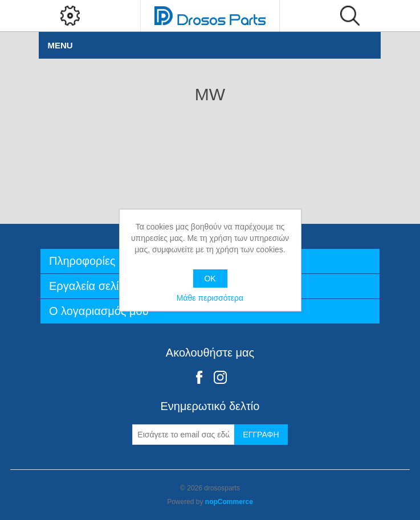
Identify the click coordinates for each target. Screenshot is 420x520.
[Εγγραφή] (184, 435)
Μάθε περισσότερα (210, 298)
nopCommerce (229, 502)
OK (210, 279)
